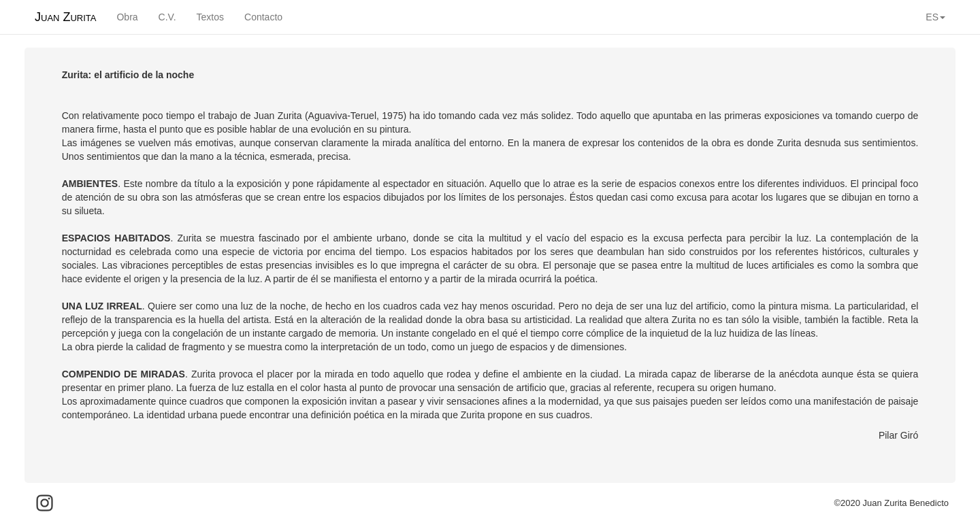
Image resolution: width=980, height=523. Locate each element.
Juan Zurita (65, 17)
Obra (127, 17)
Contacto (263, 17)
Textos (210, 17)
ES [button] (935, 17)
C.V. (167, 17)
